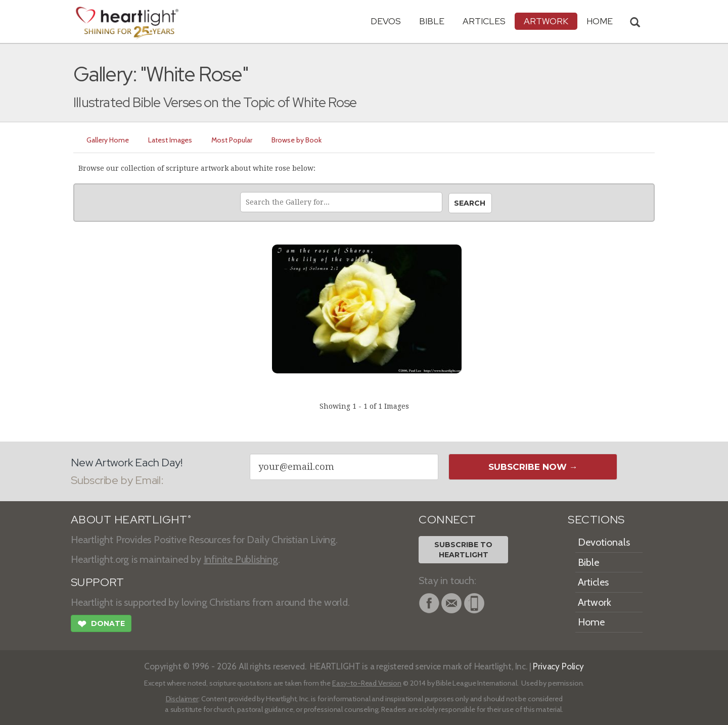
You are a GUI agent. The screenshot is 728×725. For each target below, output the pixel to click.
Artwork (546, 21)
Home (591, 622)
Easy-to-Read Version (367, 683)
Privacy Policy (558, 666)
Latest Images (170, 140)
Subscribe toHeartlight (463, 550)
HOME (600, 21)
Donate (101, 625)
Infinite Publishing (241, 559)
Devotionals (604, 542)
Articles (484, 21)
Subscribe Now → (533, 467)
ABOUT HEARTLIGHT (131, 520)
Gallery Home (108, 140)
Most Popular (232, 140)
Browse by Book (297, 140)
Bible (432, 21)
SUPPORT (97, 582)
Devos (386, 21)
